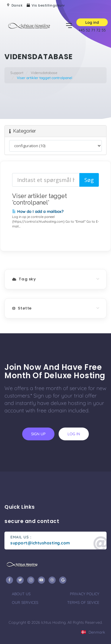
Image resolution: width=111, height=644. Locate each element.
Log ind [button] (92, 22)
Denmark (93, 632)
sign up (38, 434)
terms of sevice (83, 602)
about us (21, 594)
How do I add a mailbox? (38, 211)
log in (74, 434)
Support (17, 73)
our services (25, 602)
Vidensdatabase (44, 73)
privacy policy (85, 594)
